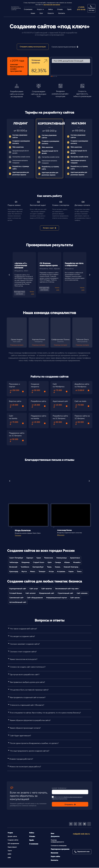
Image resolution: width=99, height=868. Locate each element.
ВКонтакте (61, 535)
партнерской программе (52, 5)
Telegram (18, 535)
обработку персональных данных (73, 797)
